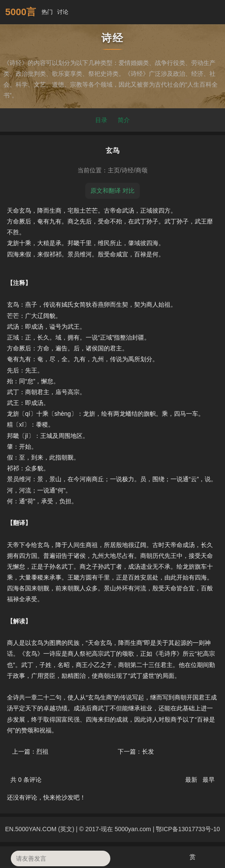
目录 (101, 120)
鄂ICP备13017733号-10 (188, 829)
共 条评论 (26, 780)
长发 (148, 751)
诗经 (128, 170)
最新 (192, 780)
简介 (124, 120)
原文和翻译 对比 (112, 191)
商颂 (141, 170)
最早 (209, 780)
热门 (48, 12)
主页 (114, 170)
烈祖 (42, 751)
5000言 (21, 12)
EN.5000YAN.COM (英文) (40, 829)
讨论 (65, 12)
